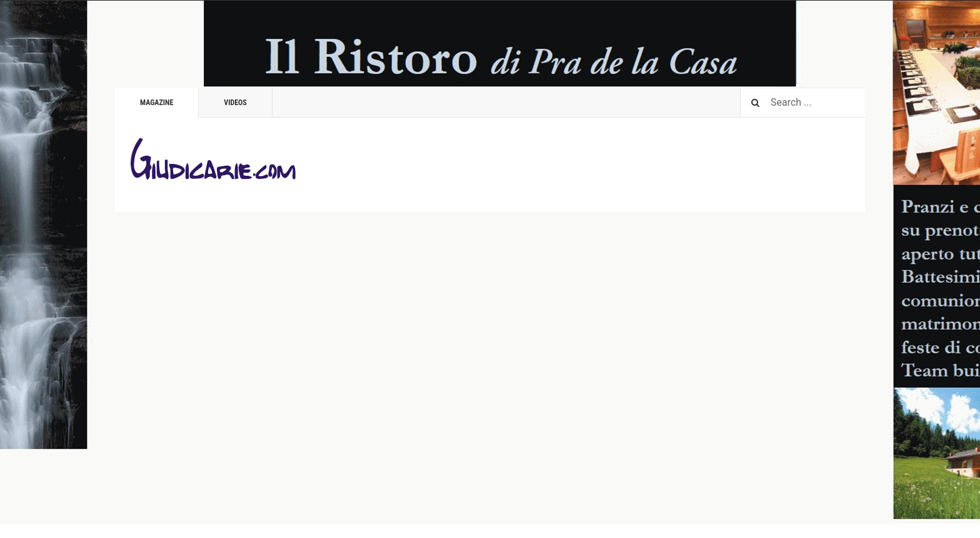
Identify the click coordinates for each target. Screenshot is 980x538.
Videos (235, 103)
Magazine (157, 103)
